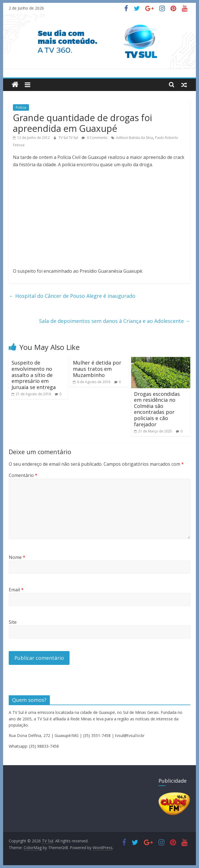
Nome (17, 557)
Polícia (21, 107)
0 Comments (94, 138)
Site (13, 622)
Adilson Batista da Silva (134, 138)
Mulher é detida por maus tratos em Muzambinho (97, 369)
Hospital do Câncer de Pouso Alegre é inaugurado (72, 296)
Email (16, 590)
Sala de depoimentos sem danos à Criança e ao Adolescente (115, 321)
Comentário (23, 475)
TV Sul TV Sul (69, 138)
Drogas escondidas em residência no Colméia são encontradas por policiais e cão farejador (157, 409)
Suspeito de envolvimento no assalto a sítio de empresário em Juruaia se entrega (34, 375)
